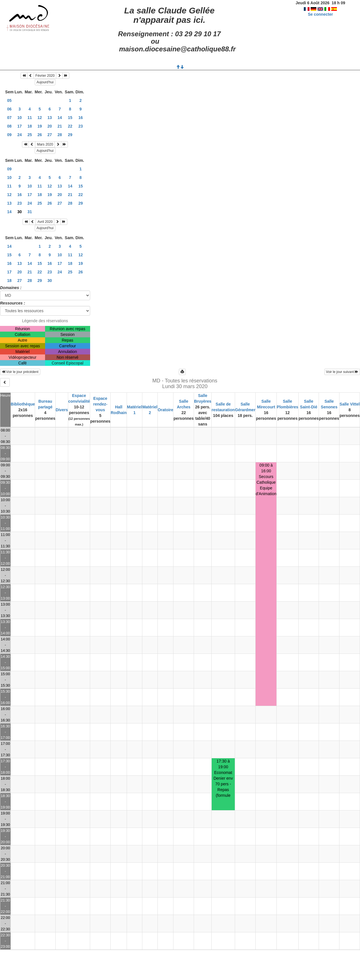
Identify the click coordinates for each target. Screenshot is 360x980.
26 (40, 135)
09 (9, 135)
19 (40, 126)
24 (20, 135)
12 (40, 118)
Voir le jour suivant (342, 372)
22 (70, 126)
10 (20, 118)
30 (50, 281)
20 (50, 126)
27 (50, 135)
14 (60, 118)
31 (30, 212)
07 (9, 118)
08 (9, 126)
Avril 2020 (45, 222)
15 (70, 118)
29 (70, 135)
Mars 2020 (45, 144)
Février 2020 (45, 76)
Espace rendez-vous (100, 404)
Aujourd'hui (45, 82)
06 (9, 109)
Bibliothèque (23, 404)
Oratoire (165, 410)
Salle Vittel (350, 404)
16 (81, 118)
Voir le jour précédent (20, 372)
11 (30, 118)
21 (60, 126)
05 (9, 100)
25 (30, 135)
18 (30, 126)
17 (20, 126)
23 (81, 126)
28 (60, 135)
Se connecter (320, 14)
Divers (62, 410)
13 (50, 118)
